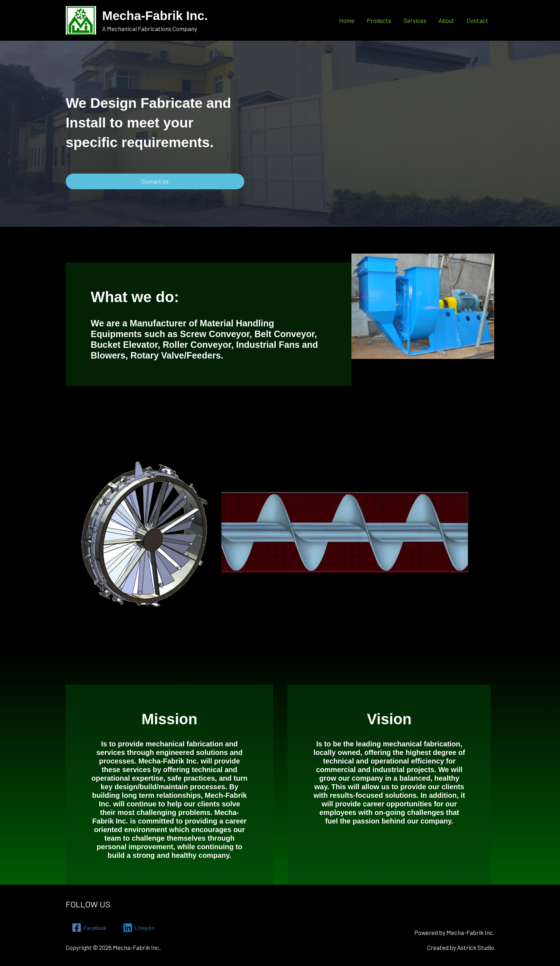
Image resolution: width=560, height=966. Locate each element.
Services (415, 20)
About (447, 20)
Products (380, 20)
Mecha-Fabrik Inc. (155, 16)
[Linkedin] (143, 928)
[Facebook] (91, 928)
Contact (477, 20)
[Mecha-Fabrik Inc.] (81, 19)
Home (347, 20)
